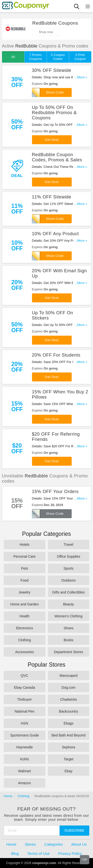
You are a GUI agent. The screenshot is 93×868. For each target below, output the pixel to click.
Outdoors (68, 580)
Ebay (68, 771)
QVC (25, 676)
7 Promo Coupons (35, 57)
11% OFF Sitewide (52, 197)
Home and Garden (24, 604)
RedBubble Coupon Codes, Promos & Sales (57, 157)
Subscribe (75, 830)
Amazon (24, 783)
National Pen (25, 711)
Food (25, 580)
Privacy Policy (70, 853)
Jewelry (24, 592)
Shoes (68, 628)
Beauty (68, 604)
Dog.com (68, 687)
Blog (15, 853)
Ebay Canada (24, 687)
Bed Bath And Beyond (69, 735)
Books (69, 640)
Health (25, 616)
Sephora (69, 747)
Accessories (24, 652)
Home (8, 796)
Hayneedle (24, 747)
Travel (68, 545)
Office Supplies (68, 556)
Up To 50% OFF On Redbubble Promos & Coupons (54, 113)
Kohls (24, 759)
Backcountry (69, 711)
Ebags (68, 723)
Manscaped (68, 676)
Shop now (46, 32)
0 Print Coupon (80, 57)
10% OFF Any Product (55, 234)
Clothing (24, 640)
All (13, 57)
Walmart (25, 771)
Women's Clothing (69, 616)
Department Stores (69, 652)
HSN (25, 723)
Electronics (25, 628)
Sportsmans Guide (25, 735)
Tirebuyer (24, 699)
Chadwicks (68, 699)
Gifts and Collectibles (68, 592)
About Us (79, 844)
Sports (68, 568)
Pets (25, 568)
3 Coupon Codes (58, 57)
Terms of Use (39, 853)
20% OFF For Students (56, 355)
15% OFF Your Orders (55, 492)
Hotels (25, 545)
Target (69, 759)
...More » (81, 77)
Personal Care (25, 556)
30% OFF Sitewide (52, 70)
